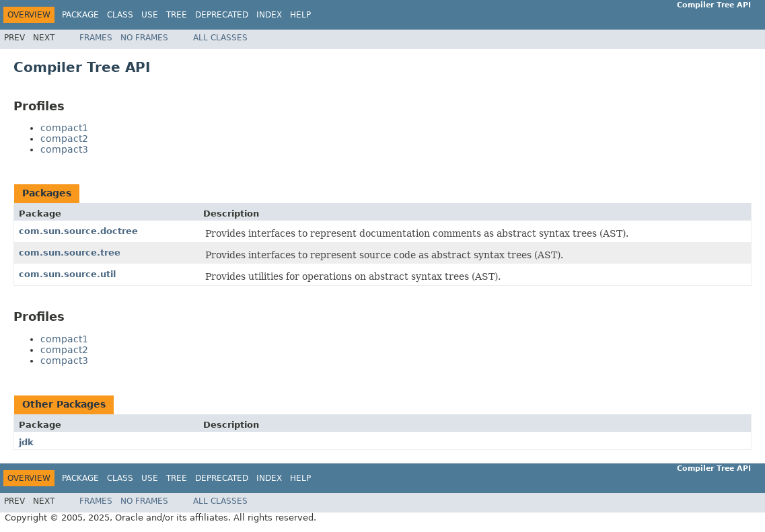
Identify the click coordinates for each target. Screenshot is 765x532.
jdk (26, 442)
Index (269, 15)
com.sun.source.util (67, 274)
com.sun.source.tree (70, 253)
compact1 (64, 128)
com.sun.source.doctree (78, 231)
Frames (96, 38)
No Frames (144, 38)
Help (300, 15)
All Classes (220, 38)
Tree (177, 15)
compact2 (64, 139)
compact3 (64, 149)
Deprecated (222, 15)
